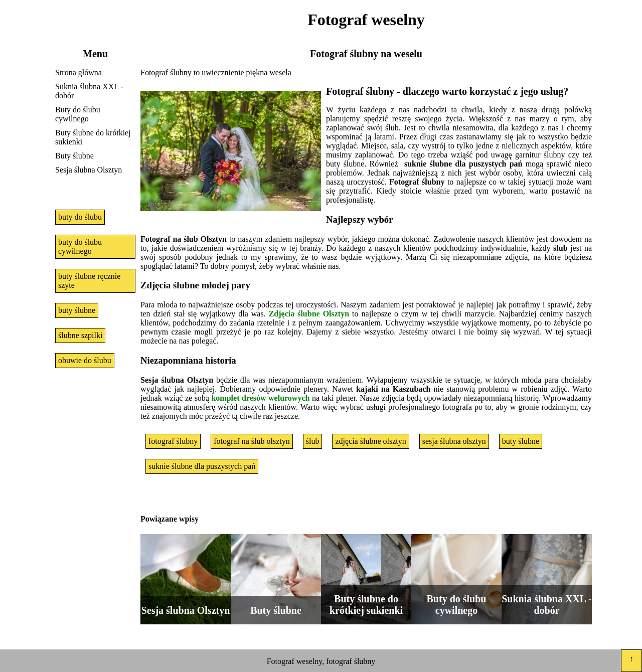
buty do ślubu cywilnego (80, 246)
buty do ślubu (80, 217)
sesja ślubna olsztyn (454, 441)
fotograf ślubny (173, 441)
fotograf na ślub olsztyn (252, 441)
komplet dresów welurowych (260, 398)
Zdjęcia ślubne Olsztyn (309, 314)
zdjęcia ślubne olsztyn (370, 441)
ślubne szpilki (80, 335)
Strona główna (78, 72)
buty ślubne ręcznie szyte (89, 281)
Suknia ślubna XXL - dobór (89, 91)
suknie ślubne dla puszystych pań (202, 466)
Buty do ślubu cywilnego (78, 114)
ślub (313, 441)
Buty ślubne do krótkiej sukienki (93, 137)
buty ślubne (77, 310)
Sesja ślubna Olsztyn (89, 170)
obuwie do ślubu (85, 360)
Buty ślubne (74, 156)
